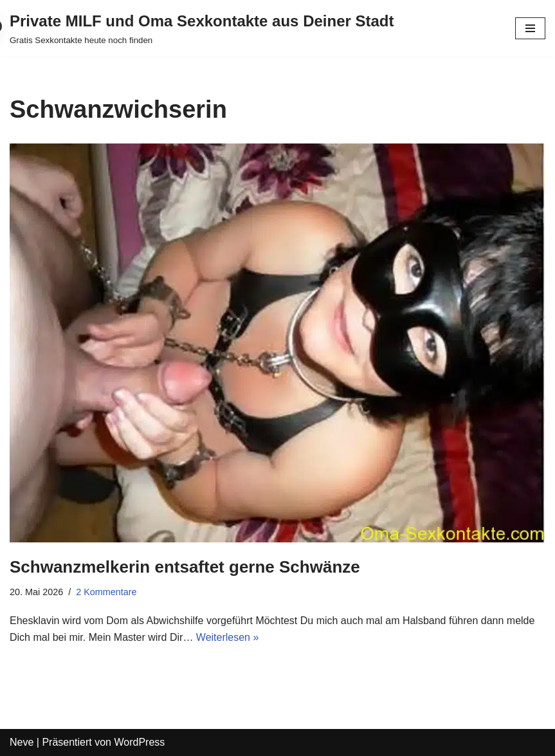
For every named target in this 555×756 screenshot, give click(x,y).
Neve (22, 742)
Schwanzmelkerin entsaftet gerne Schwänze (185, 567)
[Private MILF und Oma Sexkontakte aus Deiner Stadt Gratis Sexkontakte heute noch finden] (202, 28)
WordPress (139, 742)
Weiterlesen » (228, 637)
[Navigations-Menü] (530, 28)
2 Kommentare (106, 592)
